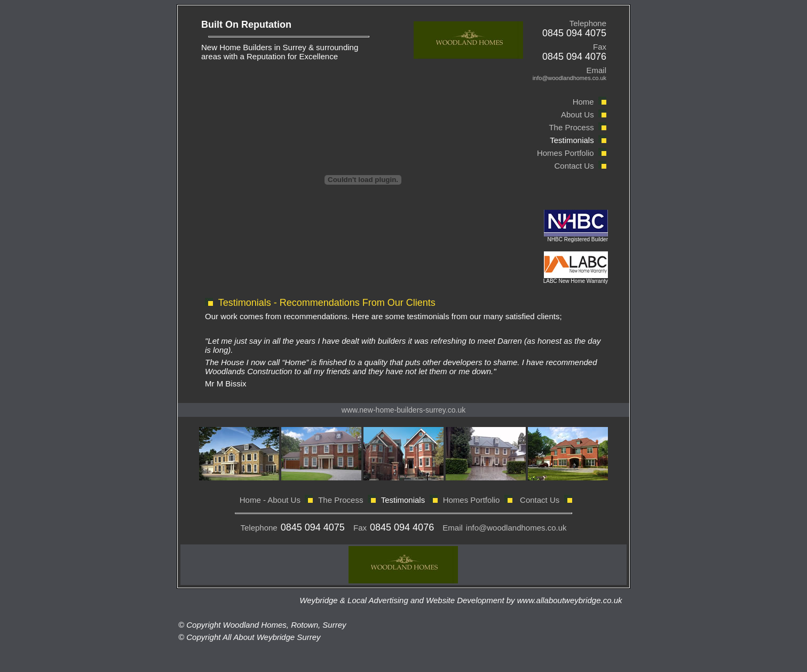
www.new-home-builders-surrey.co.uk (403, 410)
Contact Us (574, 166)
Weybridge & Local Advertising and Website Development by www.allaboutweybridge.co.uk (463, 600)
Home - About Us (270, 500)
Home (583, 102)
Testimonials (572, 140)
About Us (577, 114)
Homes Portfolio (564, 153)
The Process (571, 127)
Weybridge (276, 637)
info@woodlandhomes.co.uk (516, 528)
